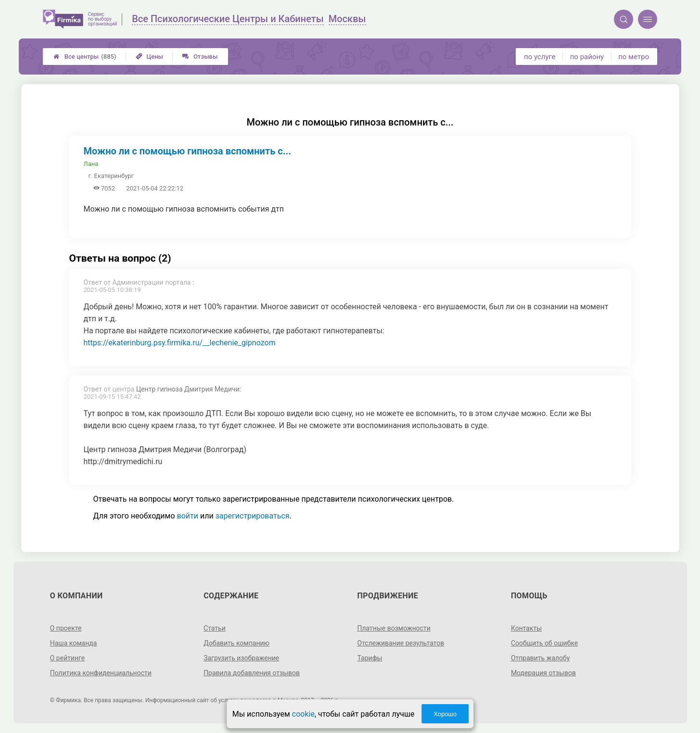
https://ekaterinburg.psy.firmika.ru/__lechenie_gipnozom (180, 343)
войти (188, 516)
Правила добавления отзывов (252, 673)
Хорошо (445, 714)
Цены (150, 57)
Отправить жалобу (541, 658)
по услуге (540, 57)
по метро (634, 57)
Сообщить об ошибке (544, 643)
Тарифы (370, 658)
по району (587, 57)
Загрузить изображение (241, 658)
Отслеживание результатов (401, 643)
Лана (91, 164)
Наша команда (74, 643)
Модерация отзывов (543, 673)
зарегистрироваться (253, 516)
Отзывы (200, 57)
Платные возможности (394, 628)
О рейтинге (68, 658)
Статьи (215, 628)
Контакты (526, 628)
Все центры (85, 57)
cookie (303, 714)
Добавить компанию (236, 643)
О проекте (66, 628)
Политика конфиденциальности (101, 673)
